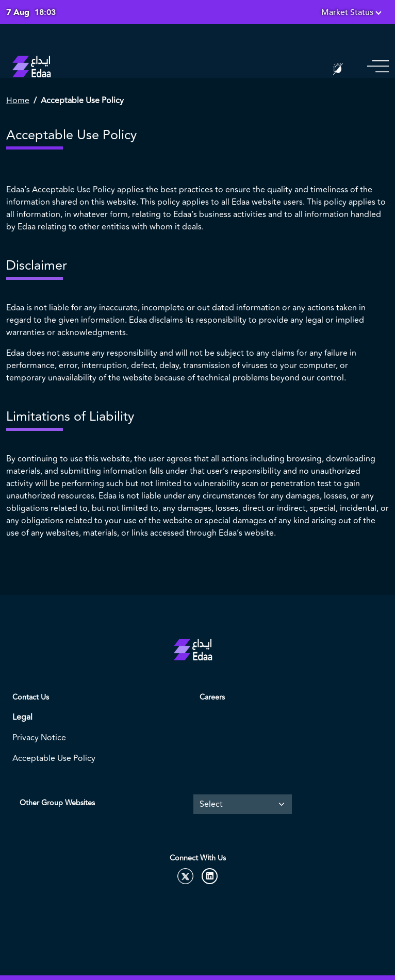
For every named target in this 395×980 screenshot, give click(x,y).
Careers (212, 697)
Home (18, 101)
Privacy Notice (39, 738)
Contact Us (31, 697)
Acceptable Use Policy (54, 758)
